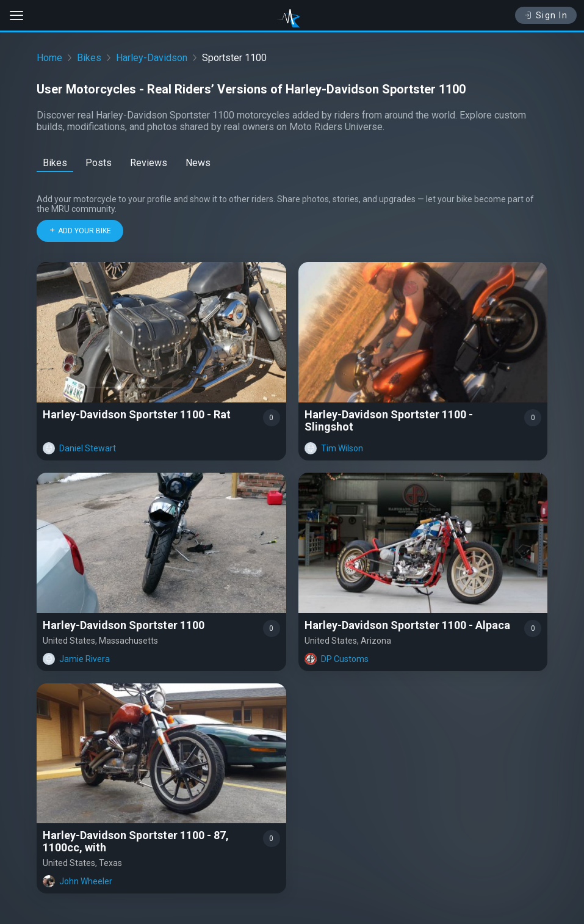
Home (49, 58)
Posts (99, 163)
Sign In (546, 15)
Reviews (149, 163)
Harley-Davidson (152, 58)
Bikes (89, 58)
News (198, 163)
